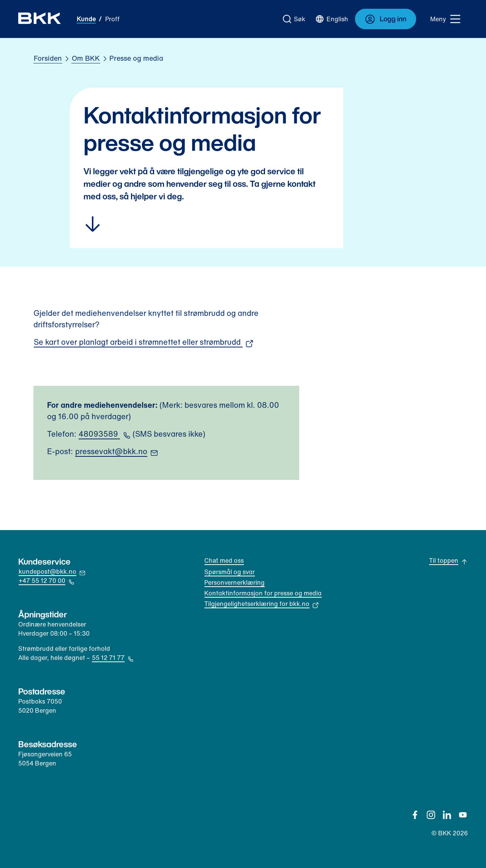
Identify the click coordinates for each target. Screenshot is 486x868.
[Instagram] (431, 815)
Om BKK (86, 58)
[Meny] (446, 19)
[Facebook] (415, 815)
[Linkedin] (447, 815)
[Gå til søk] (294, 19)
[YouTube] (463, 815)
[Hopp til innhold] (207, 224)
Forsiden (48, 58)
